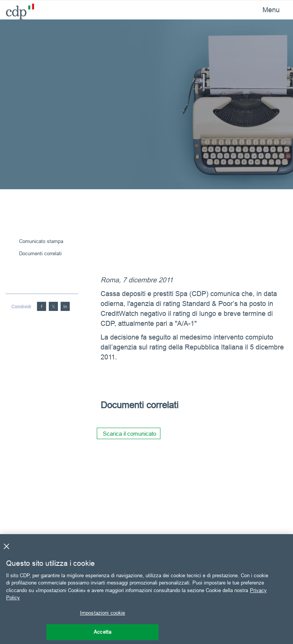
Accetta (102, 632)
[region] (146, 589)
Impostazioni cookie (102, 613)
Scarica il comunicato (130, 434)
